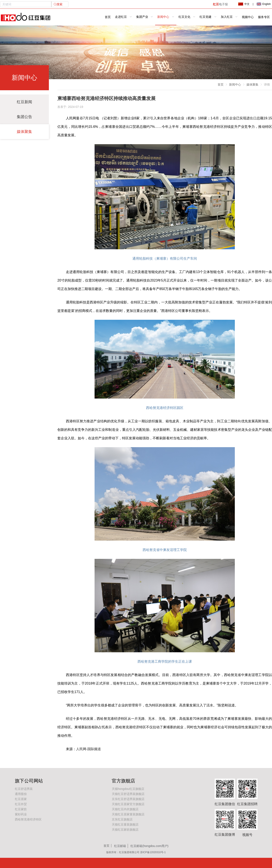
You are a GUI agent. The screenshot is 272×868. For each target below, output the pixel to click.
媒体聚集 (24, 132)
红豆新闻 (24, 102)
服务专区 (264, 17)
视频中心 (248, 17)
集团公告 (24, 117)
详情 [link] (267, 85)
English (264, 4)
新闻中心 (235, 85)
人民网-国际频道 (89, 749)
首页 (108, 17)
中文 (244, 4)
